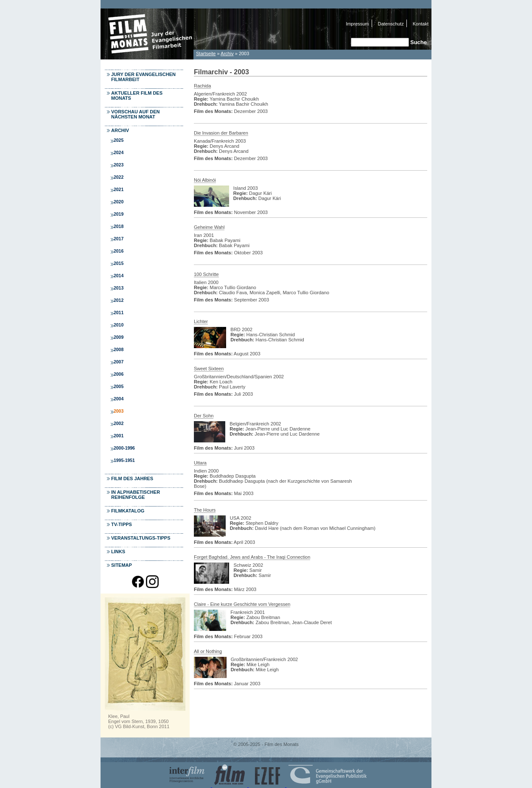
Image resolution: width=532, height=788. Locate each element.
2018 (119, 227)
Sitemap (122, 565)
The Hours (205, 510)
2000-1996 (124, 448)
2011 (119, 313)
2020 (119, 202)
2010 (119, 325)
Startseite (206, 53)
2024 (119, 153)
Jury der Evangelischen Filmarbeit (143, 77)
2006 (119, 374)
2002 (119, 424)
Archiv (227, 53)
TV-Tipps (122, 524)
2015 (119, 263)
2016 (119, 251)
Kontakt (421, 24)
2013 (119, 288)
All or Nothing (208, 651)
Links (118, 552)
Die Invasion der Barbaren (221, 133)
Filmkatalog (128, 511)
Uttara (200, 463)
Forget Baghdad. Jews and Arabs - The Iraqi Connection (252, 557)
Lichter (201, 321)
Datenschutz (391, 24)
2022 (119, 177)
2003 (119, 411)
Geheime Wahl (209, 227)
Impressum (357, 24)
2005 (119, 387)
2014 (119, 276)
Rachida (202, 86)
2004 (119, 399)
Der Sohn (204, 416)
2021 (119, 190)
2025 (119, 140)
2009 (119, 337)
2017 (119, 239)
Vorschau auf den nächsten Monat (136, 114)
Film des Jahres (132, 478)
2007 (119, 362)
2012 (119, 300)
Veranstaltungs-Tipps (141, 538)
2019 (119, 214)
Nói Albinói (205, 180)
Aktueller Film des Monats (137, 96)
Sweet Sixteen (209, 369)
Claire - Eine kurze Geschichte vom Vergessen (242, 604)
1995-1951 (124, 460)
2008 (119, 350)
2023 (119, 165)
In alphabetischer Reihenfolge (136, 495)
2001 (119, 436)
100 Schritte (206, 274)
